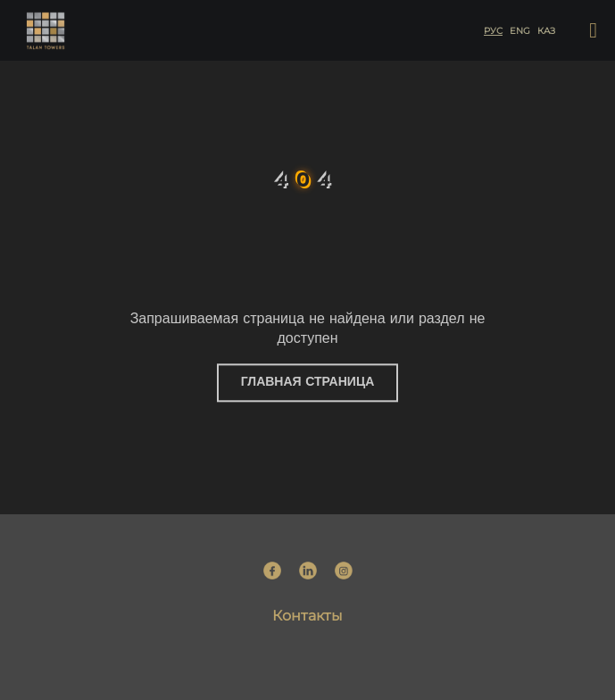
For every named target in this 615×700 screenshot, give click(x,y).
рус (492, 31)
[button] (593, 30)
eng (519, 31)
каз (545, 31)
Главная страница (308, 383)
